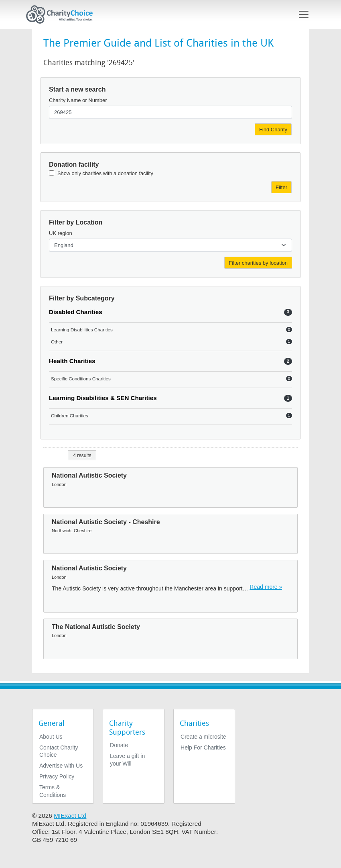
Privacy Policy (57, 776)
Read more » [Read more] (266, 587)
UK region (61, 233)
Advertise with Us (61, 766)
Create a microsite (203, 737)
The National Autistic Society (96, 627)
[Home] (63, 14)
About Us (51, 737)
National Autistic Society (89, 475)
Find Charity (273, 130)
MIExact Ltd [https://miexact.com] (70, 816)
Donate (119, 745)
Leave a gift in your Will (127, 760)
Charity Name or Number (78, 100)
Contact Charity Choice (59, 751)
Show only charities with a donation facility (105, 173)
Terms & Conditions (53, 791)
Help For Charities (203, 748)
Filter (281, 187)
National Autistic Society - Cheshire (106, 522)
